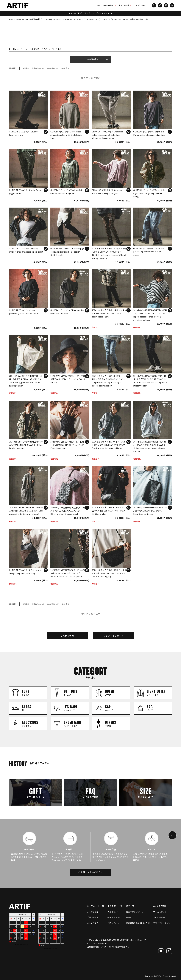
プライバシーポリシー (163, 923)
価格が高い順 (53, 68)
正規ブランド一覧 (115, 906)
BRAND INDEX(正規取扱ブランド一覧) (35, 19)
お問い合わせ (113, 923)
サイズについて (160, 912)
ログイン (130, 918)
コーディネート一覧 (95, 906)
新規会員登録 (114, 918)
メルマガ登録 (159, 918)
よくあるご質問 (160, 906)
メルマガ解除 (93, 923)
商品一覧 (130, 906)
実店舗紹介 (113, 912)
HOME (12, 19)
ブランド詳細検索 (90, 59)
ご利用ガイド (92, 918)
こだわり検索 (67, 636)
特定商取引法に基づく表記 (138, 923)
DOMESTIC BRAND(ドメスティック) (70, 19)
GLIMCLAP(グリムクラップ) (101, 19)
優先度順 (65, 68)
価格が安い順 (38, 68)
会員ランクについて (135, 912)
